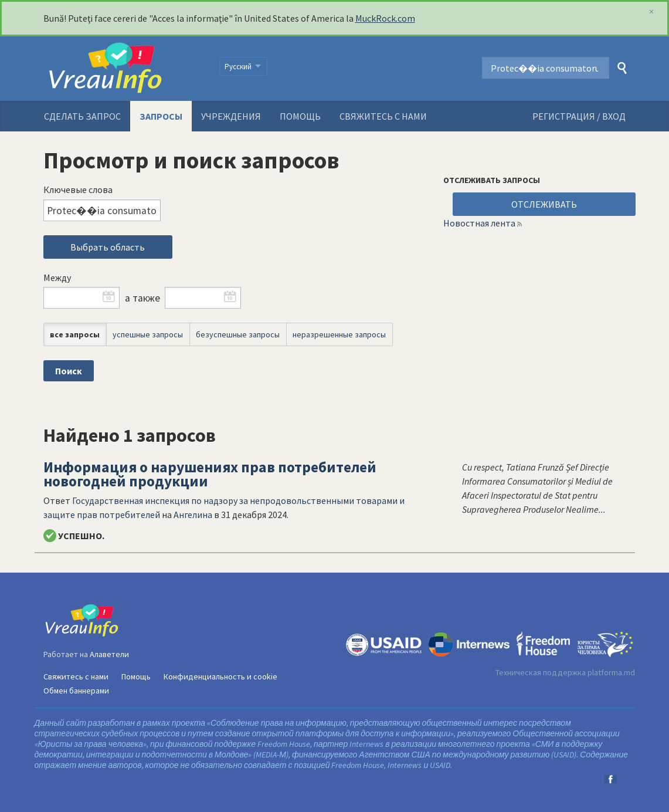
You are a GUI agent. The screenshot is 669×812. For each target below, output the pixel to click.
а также (142, 298)
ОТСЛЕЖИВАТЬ (544, 204)
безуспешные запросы (238, 334)
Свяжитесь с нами (383, 116)
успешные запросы (148, 334)
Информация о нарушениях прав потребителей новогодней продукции (210, 474)
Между (57, 278)
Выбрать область (108, 247)
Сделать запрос (82, 116)
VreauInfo (124, 69)
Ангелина (193, 515)
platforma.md (611, 672)
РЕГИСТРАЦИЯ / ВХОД (579, 116)
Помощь (300, 116)
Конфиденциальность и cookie (220, 676)
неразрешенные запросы (339, 334)
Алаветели (109, 654)
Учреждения (231, 116)
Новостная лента (479, 223)
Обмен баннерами (76, 691)
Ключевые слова (78, 190)
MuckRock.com (385, 18)
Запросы (161, 116)
